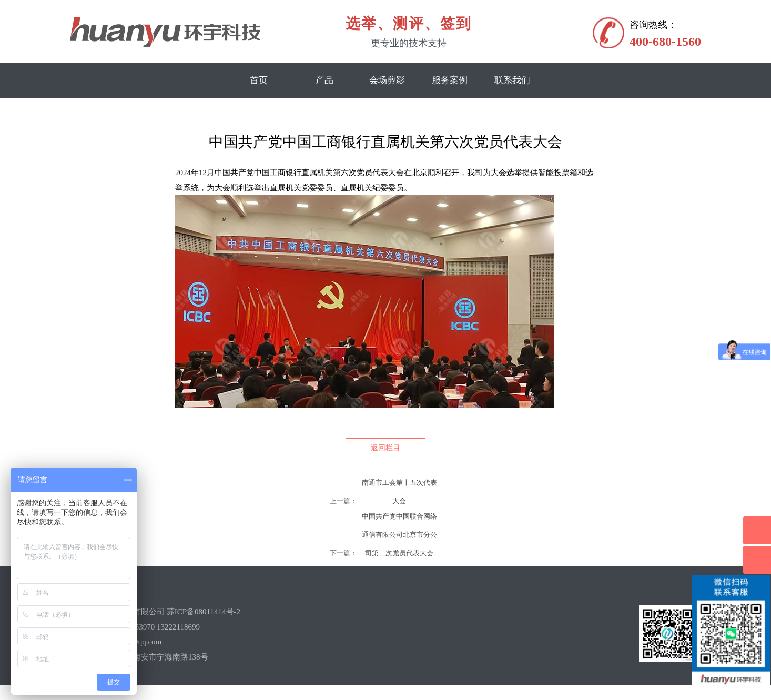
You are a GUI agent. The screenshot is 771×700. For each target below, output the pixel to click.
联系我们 (512, 80)
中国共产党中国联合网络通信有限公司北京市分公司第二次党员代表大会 (399, 519)
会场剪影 (387, 80)
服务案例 (450, 80)
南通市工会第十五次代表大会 (399, 485)
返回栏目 (385, 448)
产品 (324, 80)
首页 (259, 80)
